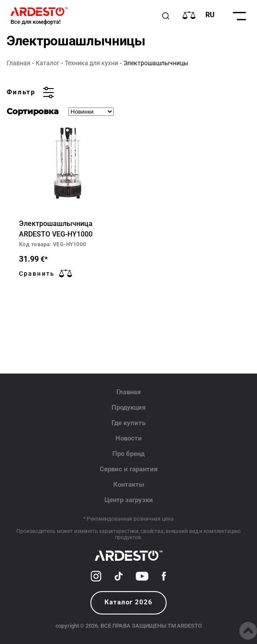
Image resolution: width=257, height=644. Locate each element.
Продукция (128, 407)
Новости (129, 438)
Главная (19, 63)
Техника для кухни (91, 63)
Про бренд (128, 454)
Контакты (129, 485)
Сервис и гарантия (128, 469)
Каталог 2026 (128, 602)
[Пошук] (166, 16)
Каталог (48, 63)
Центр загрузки (129, 500)
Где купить (128, 423)
